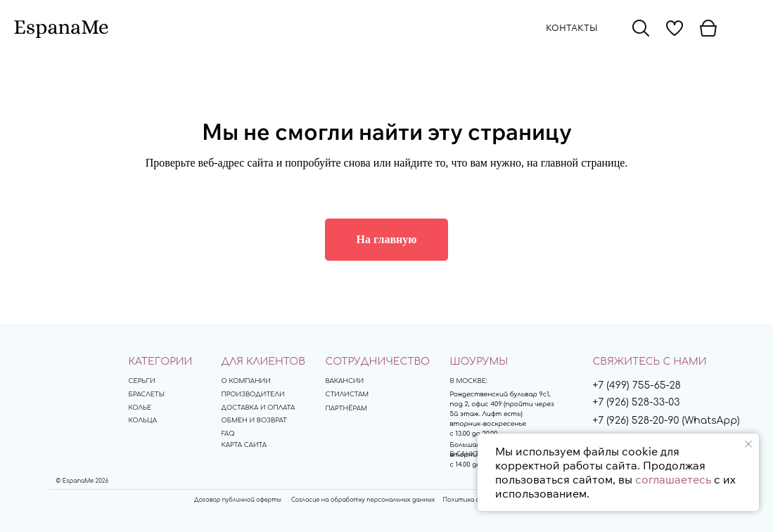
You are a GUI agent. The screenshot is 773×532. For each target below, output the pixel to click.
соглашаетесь (673, 479)
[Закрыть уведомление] (748, 444)
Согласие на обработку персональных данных (363, 500)
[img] (641, 28)
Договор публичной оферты (238, 500)
